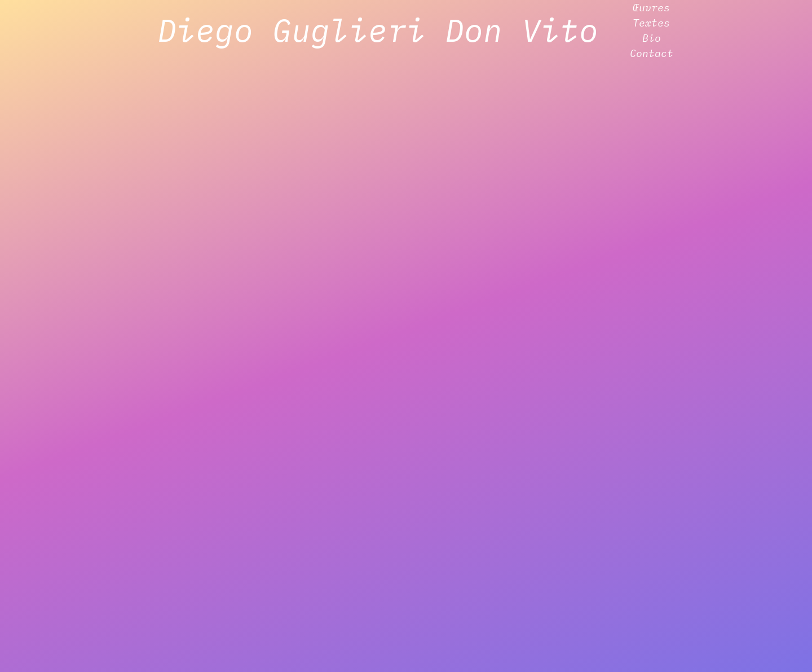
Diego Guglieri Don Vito (378, 30)
